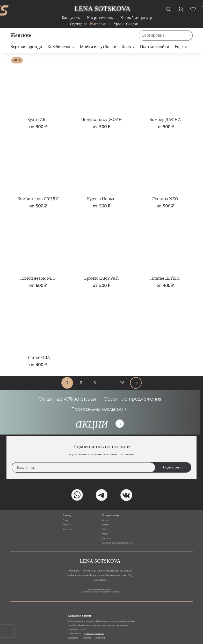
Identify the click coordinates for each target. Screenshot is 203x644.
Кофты (128, 47)
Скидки (132, 24)
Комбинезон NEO (38, 278)
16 (122, 383)
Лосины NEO (165, 199)
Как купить (71, 18)
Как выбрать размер (136, 18)
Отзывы (105, 525)
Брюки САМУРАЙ (102, 278)
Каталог (67, 525)
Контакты (67, 529)
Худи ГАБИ (38, 120)
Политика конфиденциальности (117, 543)
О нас (66, 520)
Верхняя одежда (26, 47)
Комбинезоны (61, 47)
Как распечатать (100, 18)
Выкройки (100, 24)
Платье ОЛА (38, 357)
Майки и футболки (98, 47)
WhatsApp (100, 638)
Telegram (87, 638)
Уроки (119, 24)
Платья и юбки (155, 47)
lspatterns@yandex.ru (94, 633)
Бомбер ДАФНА (165, 120)
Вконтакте (73, 638)
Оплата (105, 520)
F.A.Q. (105, 529)
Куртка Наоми (101, 199)
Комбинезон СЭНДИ (38, 199)
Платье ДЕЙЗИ (165, 278)
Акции (105, 534)
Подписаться (173, 467)
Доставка (106, 538)
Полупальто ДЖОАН (102, 120)
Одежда (79, 24)
